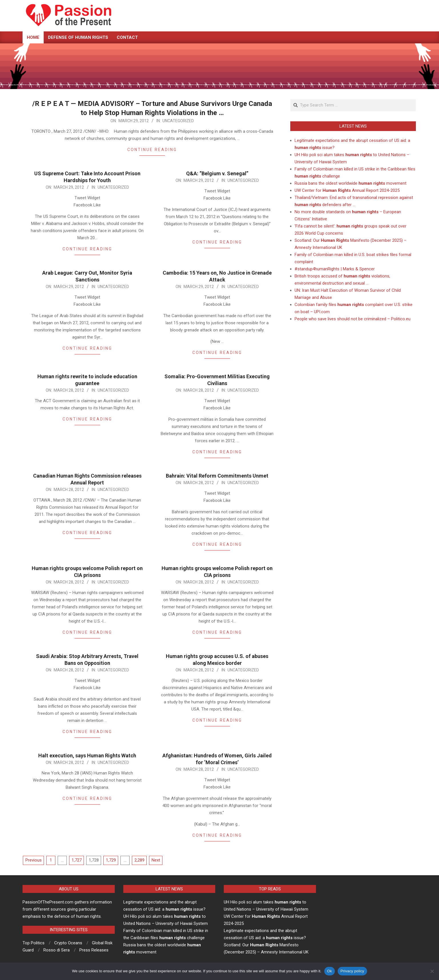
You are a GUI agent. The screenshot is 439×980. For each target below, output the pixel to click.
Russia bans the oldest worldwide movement (351, 183)
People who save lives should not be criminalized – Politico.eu (353, 319)
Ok (330, 971)
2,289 (139, 860)
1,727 (77, 860)
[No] (432, 971)
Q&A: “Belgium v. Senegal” (217, 173)
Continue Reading (152, 150)
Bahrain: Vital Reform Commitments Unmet (217, 476)
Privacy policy (352, 971)
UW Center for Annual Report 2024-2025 (347, 190)
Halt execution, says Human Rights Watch (87, 755)
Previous (34, 860)
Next (156, 860)
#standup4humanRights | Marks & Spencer (335, 269)
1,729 (111, 860)
